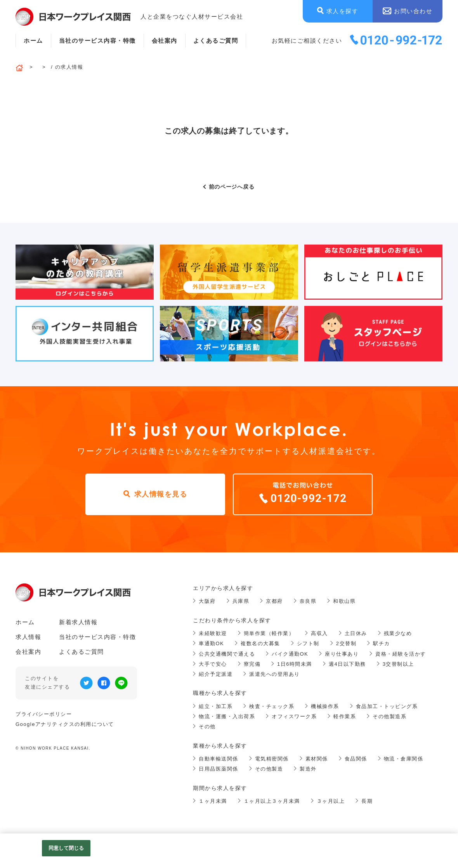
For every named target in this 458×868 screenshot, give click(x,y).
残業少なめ (398, 633)
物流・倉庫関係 (404, 759)
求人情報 (28, 637)
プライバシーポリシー (44, 714)
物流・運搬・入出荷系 (227, 716)
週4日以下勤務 (347, 664)
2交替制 (346, 643)
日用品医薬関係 (219, 769)
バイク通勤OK (290, 654)
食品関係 (356, 759)
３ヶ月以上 (331, 801)
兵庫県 (241, 601)
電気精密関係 (272, 759)
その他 (207, 727)
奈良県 (308, 601)
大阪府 (207, 601)
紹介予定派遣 (216, 674)
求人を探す (343, 11)
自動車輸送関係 (219, 759)
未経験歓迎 (213, 633)
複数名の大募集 (260, 643)
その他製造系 (389, 716)
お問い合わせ (413, 11)
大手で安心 (213, 664)
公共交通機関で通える (227, 654)
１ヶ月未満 (213, 801)
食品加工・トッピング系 (387, 706)
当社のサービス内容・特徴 (97, 41)
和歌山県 (344, 601)
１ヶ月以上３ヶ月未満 (272, 801)
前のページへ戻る (232, 187)
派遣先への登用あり (275, 674)
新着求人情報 (78, 622)
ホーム (33, 41)
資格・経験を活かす (401, 654)
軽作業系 (345, 716)
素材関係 (317, 759)
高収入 (319, 633)
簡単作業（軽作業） (269, 633)
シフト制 (308, 643)
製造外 (308, 769)
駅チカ (382, 643)
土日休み (356, 633)
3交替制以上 (398, 664)
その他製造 (269, 769)
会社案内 (165, 41)
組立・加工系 (216, 706)
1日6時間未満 (295, 664)
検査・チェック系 (272, 706)
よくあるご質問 (216, 41)
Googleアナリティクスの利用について (65, 724)
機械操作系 (325, 706)
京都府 (274, 601)
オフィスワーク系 (294, 716)
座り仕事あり (342, 654)
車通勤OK (211, 643)
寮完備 (252, 664)
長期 (367, 801)
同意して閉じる (66, 848)
